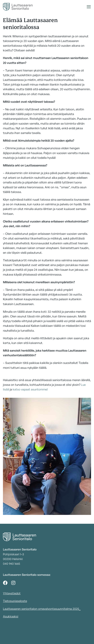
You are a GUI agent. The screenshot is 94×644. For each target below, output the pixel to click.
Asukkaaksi (11, 616)
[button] (89, 7)
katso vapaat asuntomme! (30, 389)
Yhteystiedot (12, 593)
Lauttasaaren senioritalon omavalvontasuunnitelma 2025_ (42, 609)
